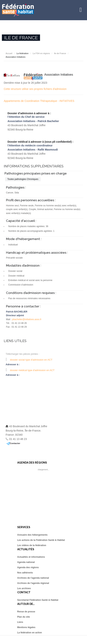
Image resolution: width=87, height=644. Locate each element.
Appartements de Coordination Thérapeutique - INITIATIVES (39, 101)
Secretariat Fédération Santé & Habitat (38, 600)
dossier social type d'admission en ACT (31, 360)
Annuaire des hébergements (32, 535)
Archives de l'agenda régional (33, 583)
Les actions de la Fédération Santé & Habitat (41, 540)
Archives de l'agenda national (33, 578)
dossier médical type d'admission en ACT (32, 370)
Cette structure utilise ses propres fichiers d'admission (35, 89)
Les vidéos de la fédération (32, 545)
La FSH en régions (41, 53)
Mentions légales (26, 627)
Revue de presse (26, 612)
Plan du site (24, 617)
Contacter (15, 443)
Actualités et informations (31, 557)
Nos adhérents (25, 573)
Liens (20, 622)
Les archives (24, 588)
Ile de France (60, 53)
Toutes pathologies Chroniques (23, 179)
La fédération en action (30, 633)
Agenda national (26, 562)
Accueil (9, 53)
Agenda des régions (28, 567)
